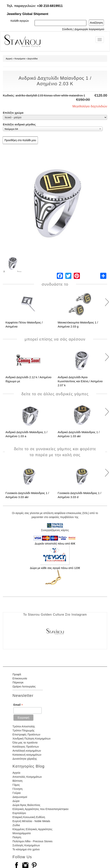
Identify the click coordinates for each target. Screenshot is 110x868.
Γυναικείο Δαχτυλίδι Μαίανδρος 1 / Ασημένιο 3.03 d (80, 495)
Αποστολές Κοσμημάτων (27, 777)
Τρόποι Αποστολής (24, 726)
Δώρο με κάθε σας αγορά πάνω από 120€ (55, 568)
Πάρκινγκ (18, 682)
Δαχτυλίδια (33, 59)
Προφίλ (17, 674)
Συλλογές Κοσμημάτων (26, 845)
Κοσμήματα (20, 59)
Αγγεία (16, 773)
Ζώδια (16, 825)
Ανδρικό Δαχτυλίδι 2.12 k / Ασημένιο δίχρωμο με (29, 379)
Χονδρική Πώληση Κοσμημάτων (31, 739)
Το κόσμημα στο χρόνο (26, 849)
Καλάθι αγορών (20, 21)
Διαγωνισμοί (20, 797)
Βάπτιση (17, 781)
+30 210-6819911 (50, 6)
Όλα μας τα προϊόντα (25, 743)
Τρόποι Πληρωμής (24, 730)
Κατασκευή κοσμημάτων (27, 755)
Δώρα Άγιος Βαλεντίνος (26, 805)
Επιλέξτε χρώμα (13, 113)
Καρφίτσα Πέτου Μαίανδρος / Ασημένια (24, 324)
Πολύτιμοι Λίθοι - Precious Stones (32, 841)
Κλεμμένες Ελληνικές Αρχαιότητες (32, 829)
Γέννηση (17, 789)
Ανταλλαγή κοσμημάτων (27, 751)
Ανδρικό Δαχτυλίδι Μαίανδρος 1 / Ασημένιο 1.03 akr (79, 434)
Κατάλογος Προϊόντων (26, 747)
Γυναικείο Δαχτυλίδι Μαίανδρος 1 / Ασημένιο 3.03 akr (27, 495)
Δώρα (16, 801)
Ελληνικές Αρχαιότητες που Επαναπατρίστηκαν (41, 809)
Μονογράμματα (22, 833)
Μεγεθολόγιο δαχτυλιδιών (90, 106)
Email (18, 705)
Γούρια (17, 793)
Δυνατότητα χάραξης (25, 759)
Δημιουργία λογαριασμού (89, 29)
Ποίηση (17, 837)
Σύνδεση (67, 29)
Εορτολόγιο (19, 813)
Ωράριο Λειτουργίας (24, 686)
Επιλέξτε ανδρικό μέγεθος (19, 124)
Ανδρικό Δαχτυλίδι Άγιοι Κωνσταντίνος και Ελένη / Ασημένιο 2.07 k (80, 381)
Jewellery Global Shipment (27, 14)
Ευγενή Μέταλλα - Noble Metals (31, 821)
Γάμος (16, 785)
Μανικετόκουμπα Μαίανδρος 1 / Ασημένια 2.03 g (78, 324)
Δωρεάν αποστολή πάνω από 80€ (55, 544)
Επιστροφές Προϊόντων (26, 735)
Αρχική (9, 59)
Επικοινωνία (20, 678)
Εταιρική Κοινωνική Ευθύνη (29, 817)
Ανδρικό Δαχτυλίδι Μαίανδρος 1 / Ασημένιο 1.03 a (26, 434)
